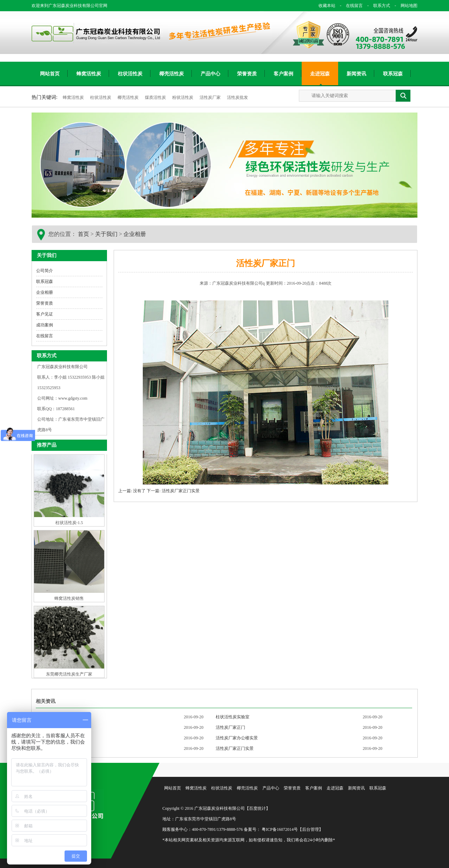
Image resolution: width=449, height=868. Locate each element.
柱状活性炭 (130, 74)
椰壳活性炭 (172, 74)
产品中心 (210, 74)
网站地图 (404, 6)
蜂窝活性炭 (89, 74)
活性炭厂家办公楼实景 (237, 738)
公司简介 (45, 271)
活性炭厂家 (211, 97)
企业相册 (135, 234)
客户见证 (45, 314)
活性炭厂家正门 (230, 727)
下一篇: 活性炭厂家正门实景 (173, 491)
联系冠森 (393, 74)
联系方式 (377, 6)
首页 (83, 234)
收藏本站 (327, 6)
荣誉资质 (247, 74)
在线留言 (350, 6)
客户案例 (283, 74)
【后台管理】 (310, 829)
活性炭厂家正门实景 (235, 748)
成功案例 (45, 325)
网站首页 (50, 74)
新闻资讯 (356, 74)
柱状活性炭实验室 (233, 717)
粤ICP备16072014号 (280, 829)
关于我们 (106, 234)
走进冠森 (320, 74)
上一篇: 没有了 (132, 491)
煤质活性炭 (156, 97)
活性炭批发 (237, 97)
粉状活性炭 (183, 97)
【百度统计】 (257, 808)
